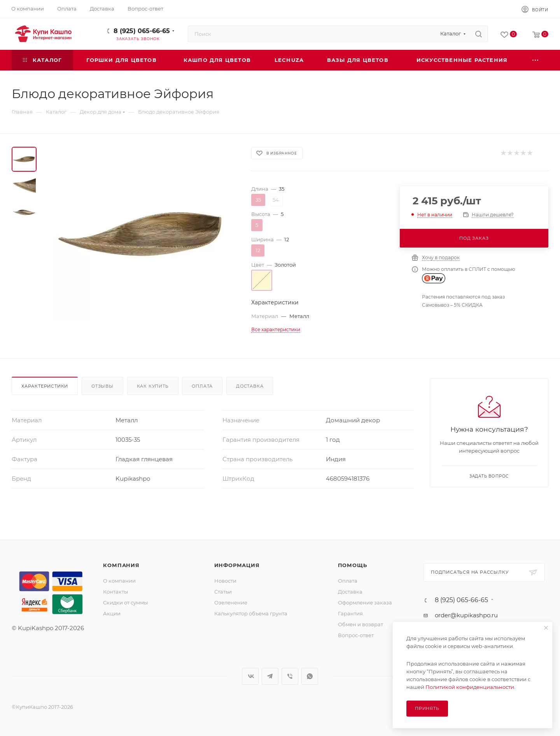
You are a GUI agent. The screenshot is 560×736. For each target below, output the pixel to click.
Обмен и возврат (360, 624)
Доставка (250, 386)
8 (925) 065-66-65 (142, 31)
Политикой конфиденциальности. (470, 687)
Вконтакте (250, 676)
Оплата (202, 386)
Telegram (270, 676)
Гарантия (350, 613)
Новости (225, 581)
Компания (121, 565)
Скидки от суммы (125, 603)
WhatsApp (310, 676)
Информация (237, 565)
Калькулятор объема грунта (251, 613)
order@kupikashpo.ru (466, 615)
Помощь (353, 565)
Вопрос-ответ (356, 635)
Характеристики (45, 386)
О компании (119, 581)
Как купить (153, 386)
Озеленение (231, 603)
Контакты (115, 592)
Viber (290, 676)
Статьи (223, 592)
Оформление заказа (365, 603)
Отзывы (102, 386)
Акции (112, 613)
